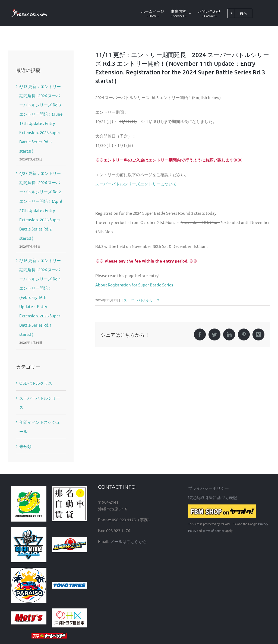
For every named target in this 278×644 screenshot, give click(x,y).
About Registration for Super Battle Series (134, 285)
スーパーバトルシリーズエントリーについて (136, 184)
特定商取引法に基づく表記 (213, 497)
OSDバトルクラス (36, 383)
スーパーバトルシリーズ (142, 300)
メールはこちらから (129, 541)
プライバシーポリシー (208, 488)
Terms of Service (214, 531)
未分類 (25, 446)
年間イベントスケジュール (40, 427)
